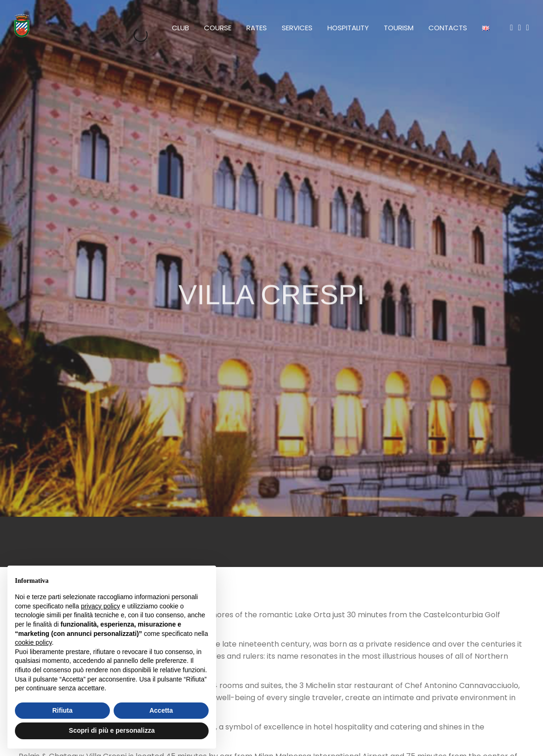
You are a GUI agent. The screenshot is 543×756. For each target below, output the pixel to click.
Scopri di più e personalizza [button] (112, 730)
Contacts (448, 28)
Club (180, 28)
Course (218, 28)
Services (297, 28)
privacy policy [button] (101, 606)
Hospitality (348, 28)
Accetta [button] (161, 710)
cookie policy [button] (33, 642)
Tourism (399, 28)
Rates (257, 28)
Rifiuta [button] (62, 710)
